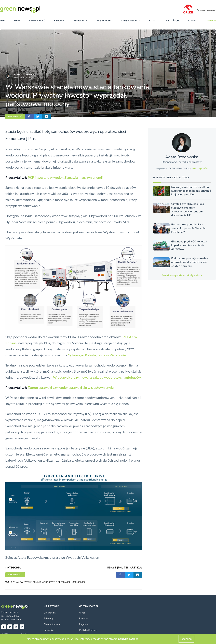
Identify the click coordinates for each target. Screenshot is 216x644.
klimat (153, 21)
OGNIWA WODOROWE (44, 582)
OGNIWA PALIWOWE (21, 582)
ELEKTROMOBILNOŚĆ (66, 582)
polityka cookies (128, 639)
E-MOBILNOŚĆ (15, 116)
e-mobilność (37, 21)
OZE (2, 21)
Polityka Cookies (88, 630)
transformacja (130, 21)
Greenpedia (50, 613)
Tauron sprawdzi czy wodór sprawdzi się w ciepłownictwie (71, 387)
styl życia (173, 21)
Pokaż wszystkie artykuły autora (182, 275)
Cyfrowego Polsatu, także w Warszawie (97, 355)
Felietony (49, 618)
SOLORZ (81, 582)
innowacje (80, 21)
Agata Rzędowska (24, 75)
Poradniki (49, 630)
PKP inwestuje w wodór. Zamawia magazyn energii (65, 177)
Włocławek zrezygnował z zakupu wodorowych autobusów (97, 377)
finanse (59, 21)
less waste (103, 21)
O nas (192, 21)
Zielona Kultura (52, 624)
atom (17, 21)
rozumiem (186, 639)
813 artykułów (200, 169)
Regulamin (85, 624)
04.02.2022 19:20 (22, 77)
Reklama (84, 618)
